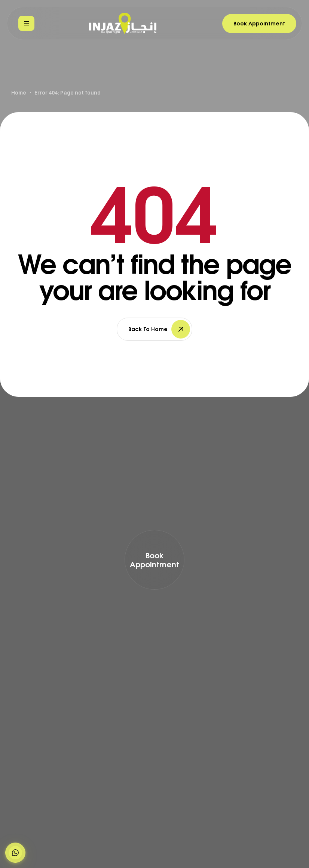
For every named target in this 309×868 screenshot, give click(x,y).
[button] (15, 853)
